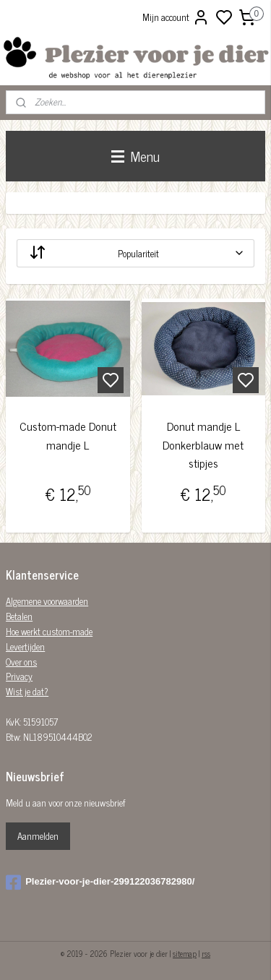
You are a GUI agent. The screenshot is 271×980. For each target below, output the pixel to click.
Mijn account (176, 17)
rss (206, 953)
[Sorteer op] (135, 253)
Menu (135, 156)
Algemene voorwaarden (47, 601)
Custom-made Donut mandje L (68, 435)
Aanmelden (38, 836)
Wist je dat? (27, 691)
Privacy (19, 676)
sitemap (185, 953)
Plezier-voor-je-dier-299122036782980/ (100, 882)
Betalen (19, 616)
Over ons (21, 662)
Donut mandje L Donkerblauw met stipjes (203, 444)
